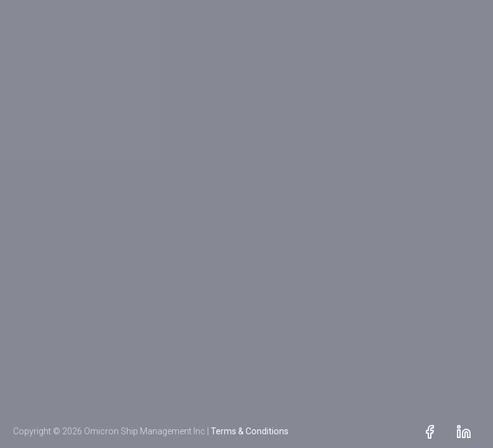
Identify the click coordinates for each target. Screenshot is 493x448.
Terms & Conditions (250, 431)
